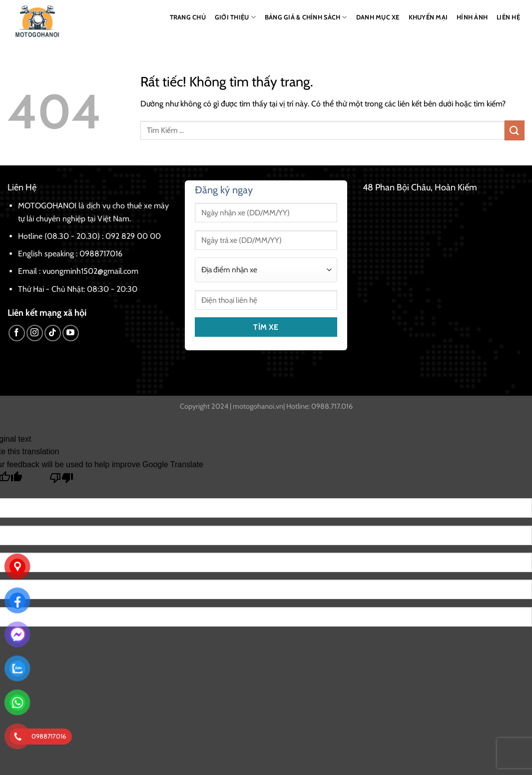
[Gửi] (515, 130)
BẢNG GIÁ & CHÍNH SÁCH (306, 17)
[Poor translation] (62, 480)
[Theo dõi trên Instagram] (35, 333)
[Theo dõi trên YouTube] (71, 333)
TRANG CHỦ (188, 17)
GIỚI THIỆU (235, 17)
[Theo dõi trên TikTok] (53, 333)
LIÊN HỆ (508, 17)
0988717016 (101, 254)
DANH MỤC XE (378, 17)
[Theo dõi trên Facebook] (17, 333)
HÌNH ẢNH (472, 17)
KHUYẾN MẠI (428, 17)
